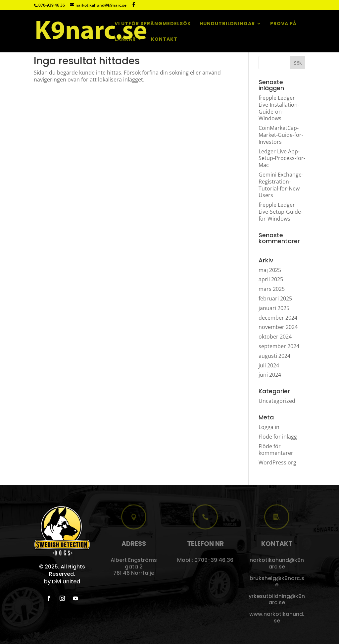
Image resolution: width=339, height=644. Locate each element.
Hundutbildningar (227, 24)
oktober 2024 (275, 337)
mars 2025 (272, 289)
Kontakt (164, 40)
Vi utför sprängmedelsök (153, 24)
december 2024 (278, 318)
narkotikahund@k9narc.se (277, 563)
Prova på (283, 24)
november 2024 (278, 327)
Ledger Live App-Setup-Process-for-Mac (282, 158)
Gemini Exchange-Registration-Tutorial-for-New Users (281, 185)
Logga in (269, 427)
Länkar (125, 40)
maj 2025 (270, 270)
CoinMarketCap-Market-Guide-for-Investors (281, 135)
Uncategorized (277, 401)
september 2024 (279, 346)
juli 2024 (269, 365)
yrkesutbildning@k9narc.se (277, 599)
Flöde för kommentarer (276, 450)
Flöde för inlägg (278, 437)
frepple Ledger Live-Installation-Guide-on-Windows (279, 108)
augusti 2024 (274, 356)
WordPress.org (277, 462)
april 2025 (271, 279)
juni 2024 (270, 375)
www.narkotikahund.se (277, 617)
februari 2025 (275, 298)
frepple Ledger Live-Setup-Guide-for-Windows (281, 212)
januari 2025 (274, 308)
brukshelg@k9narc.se (277, 581)
